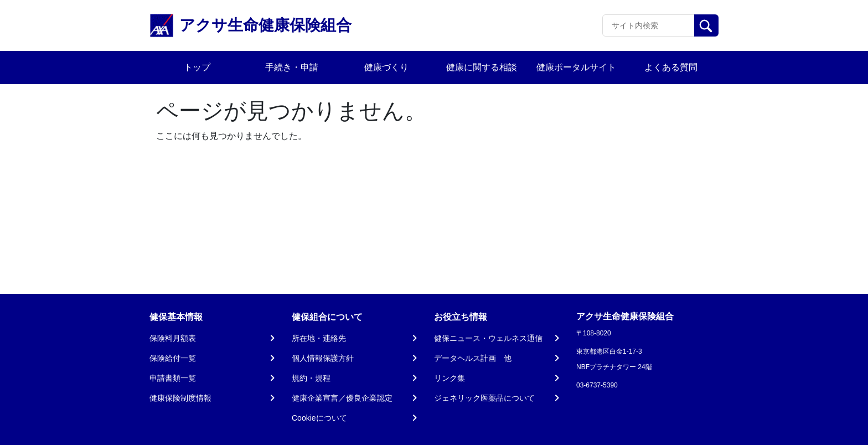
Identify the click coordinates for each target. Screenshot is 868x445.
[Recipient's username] (649, 25)
